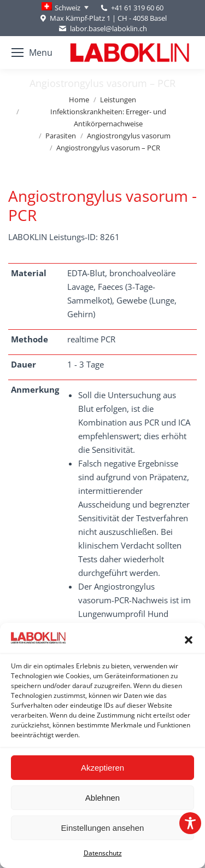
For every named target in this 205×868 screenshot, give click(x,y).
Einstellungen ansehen (103, 828)
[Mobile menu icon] (32, 53)
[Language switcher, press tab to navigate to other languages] (65, 8)
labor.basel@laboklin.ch (102, 29)
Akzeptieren (102, 768)
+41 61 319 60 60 (137, 8)
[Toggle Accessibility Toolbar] (190, 823)
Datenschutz (103, 853)
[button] (189, 640)
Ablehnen (102, 798)
